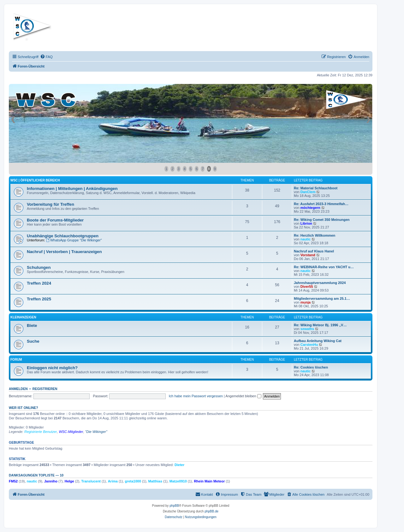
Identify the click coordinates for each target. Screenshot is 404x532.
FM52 (13, 481)
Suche (33, 341)
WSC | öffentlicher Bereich (35, 180)
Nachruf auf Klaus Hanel (314, 251)
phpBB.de (211, 511)
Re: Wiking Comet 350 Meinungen (322, 220)
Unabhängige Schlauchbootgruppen (63, 236)
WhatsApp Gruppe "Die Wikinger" (74, 240)
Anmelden (18, 389)
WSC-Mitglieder (71, 432)
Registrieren (45, 389)
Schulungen (39, 267)
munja (306, 302)
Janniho (51, 481)
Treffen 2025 (39, 299)
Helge (69, 481)
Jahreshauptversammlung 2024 (320, 283)
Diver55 (307, 287)
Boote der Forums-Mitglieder (55, 220)
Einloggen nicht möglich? (52, 368)
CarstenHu (309, 345)
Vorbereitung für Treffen (50, 204)
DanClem (308, 192)
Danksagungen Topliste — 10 (36, 475)
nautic (306, 239)
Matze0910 (178, 481)
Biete (32, 325)
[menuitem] (46, 57)
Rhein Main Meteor (209, 481)
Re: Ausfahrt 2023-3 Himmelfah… (321, 204)
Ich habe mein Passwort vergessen (196, 396)
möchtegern (310, 208)
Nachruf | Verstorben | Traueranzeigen (64, 252)
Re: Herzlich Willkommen (315, 235)
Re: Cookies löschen (311, 367)
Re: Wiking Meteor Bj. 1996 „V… (320, 325)
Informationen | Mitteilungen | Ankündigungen (72, 189)
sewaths (307, 329)
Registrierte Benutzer (41, 432)
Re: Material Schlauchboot (316, 188)
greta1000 (133, 481)
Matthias (155, 481)
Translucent (91, 481)
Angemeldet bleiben (243, 396)
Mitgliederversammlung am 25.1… (322, 299)
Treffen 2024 (39, 283)
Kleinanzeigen (23, 317)
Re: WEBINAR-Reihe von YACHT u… (324, 267)
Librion (306, 223)
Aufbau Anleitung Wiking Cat (318, 341)
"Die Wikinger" (96, 432)
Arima (113, 481)
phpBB (174, 506)
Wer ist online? (24, 408)
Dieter (179, 465)
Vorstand (308, 255)
